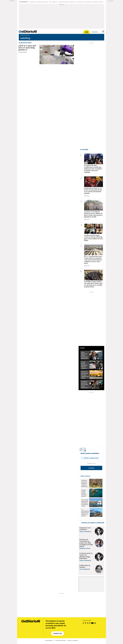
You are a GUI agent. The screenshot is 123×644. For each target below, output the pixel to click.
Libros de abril (95, 2)
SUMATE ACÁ (58, 634)
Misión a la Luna (55, 2)
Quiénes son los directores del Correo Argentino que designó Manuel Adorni (85, 375)
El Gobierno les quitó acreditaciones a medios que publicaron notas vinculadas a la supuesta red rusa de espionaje (93, 169)
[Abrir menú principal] (103, 31)
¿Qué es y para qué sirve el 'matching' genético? (27, 48)
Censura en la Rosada (80, 2)
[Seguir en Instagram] (90, 623)
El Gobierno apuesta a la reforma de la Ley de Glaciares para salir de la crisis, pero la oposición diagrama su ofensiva (85, 385)
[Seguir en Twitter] (83, 623)
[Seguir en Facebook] (86, 623)
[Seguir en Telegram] (88, 623)
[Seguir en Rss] (95, 623)
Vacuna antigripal (88, 2)
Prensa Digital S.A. (49, 640)
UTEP (50, 2)
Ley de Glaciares (32, 2)
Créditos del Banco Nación (64, 2)
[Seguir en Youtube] (92, 623)
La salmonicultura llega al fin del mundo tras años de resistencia (85, 513)
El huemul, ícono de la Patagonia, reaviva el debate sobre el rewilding (85, 483)
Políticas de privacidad (60, 640)
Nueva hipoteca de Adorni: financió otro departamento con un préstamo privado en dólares (85, 355)
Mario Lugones (45, 2)
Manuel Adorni (72, 2)
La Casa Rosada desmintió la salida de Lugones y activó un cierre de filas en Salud (85, 365)
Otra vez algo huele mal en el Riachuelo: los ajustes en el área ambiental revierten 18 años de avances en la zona (85, 503)
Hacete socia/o (87, 32)
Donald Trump (39, 2)
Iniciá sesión (95, 32)
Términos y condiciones (73, 640)
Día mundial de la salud (103, 2)
